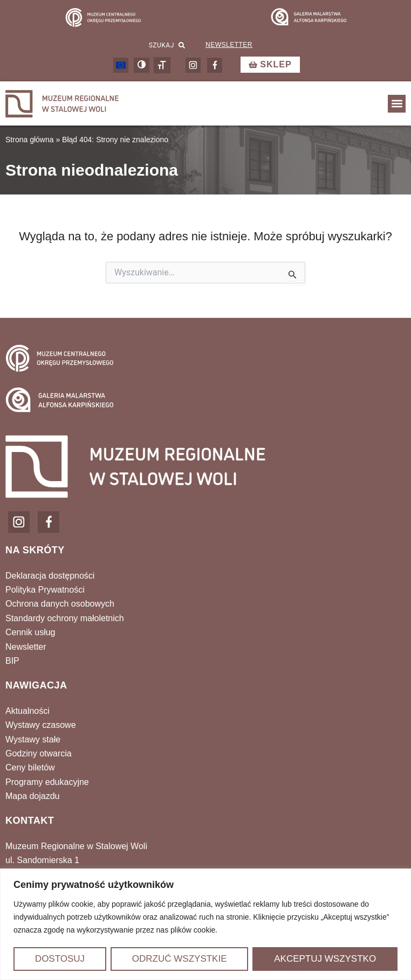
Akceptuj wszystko (325, 959)
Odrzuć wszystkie (180, 959)
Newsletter (229, 45)
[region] (206, 924)
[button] (397, 104)
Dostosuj (60, 959)
